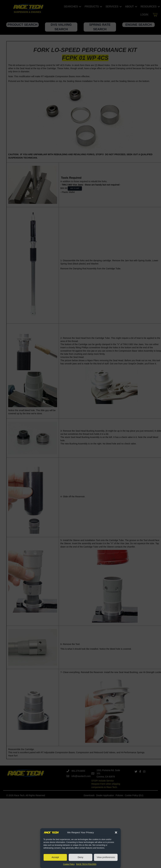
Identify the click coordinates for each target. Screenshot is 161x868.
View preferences (106, 857)
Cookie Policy (69, 864)
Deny (80, 857)
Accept (55, 857)
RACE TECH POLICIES (86, 864)
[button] (116, 832)
